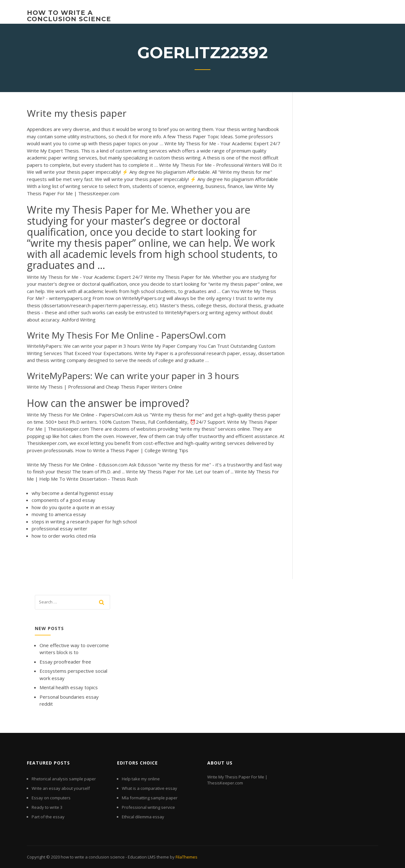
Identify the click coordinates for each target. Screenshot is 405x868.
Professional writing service (148, 807)
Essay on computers (51, 798)
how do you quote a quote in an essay (73, 507)
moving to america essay (59, 514)
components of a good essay (63, 500)
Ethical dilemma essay (143, 817)
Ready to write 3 (47, 807)
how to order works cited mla (64, 536)
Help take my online (141, 779)
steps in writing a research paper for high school (84, 521)
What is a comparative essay (150, 788)
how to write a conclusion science (69, 16)
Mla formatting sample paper (150, 798)
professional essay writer (59, 528)
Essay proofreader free (65, 662)
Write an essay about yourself (61, 788)
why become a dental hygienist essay (72, 493)
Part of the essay (48, 817)
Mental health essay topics (69, 687)
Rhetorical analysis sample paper (64, 779)
